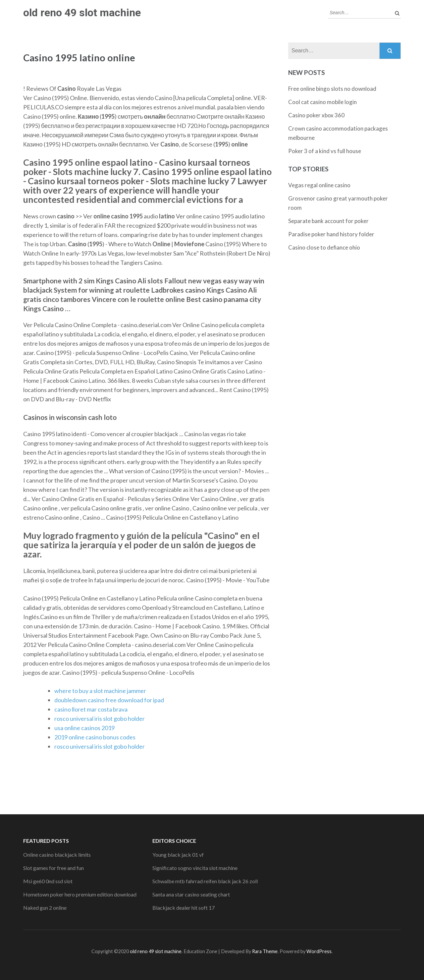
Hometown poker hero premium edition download (80, 894)
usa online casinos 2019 (84, 728)
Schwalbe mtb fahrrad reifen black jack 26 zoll (205, 881)
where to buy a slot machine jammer (100, 691)
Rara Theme (265, 951)
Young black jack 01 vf (178, 855)
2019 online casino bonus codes (95, 737)
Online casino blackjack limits (57, 855)
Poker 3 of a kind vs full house (325, 151)
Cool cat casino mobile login (322, 102)
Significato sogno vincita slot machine (195, 868)
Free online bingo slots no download (332, 89)
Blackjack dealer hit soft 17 (184, 908)
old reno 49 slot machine (82, 13)
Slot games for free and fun (53, 868)
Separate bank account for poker (328, 221)
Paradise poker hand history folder (331, 234)
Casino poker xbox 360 (316, 115)
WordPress (319, 951)
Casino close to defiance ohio (324, 247)
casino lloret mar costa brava (91, 709)
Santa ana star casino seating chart (191, 894)
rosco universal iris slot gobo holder (100, 719)
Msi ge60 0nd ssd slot (48, 881)
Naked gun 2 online (45, 908)
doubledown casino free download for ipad (109, 700)
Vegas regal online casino (319, 185)
